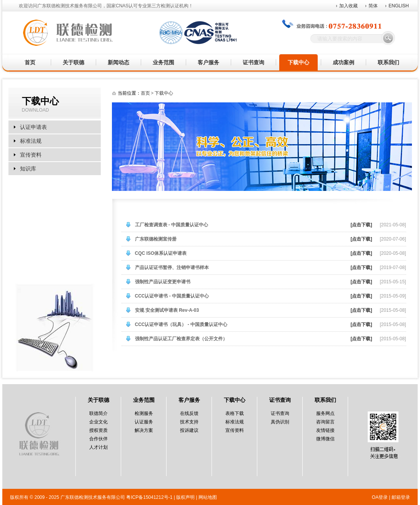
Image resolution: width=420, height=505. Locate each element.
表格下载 (235, 413)
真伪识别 (280, 422)
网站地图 (208, 497)
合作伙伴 (98, 439)
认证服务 (144, 422)
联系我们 (388, 62)
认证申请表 (33, 127)
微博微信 (325, 439)
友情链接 (325, 430)
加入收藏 (348, 6)
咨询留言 (325, 422)
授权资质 (98, 430)
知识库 (28, 169)
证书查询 (253, 62)
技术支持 (189, 422)
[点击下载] (361, 225)
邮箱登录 (401, 497)
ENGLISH (399, 6)
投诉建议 (189, 430)
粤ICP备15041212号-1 (149, 497)
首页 (30, 62)
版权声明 (185, 497)
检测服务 (144, 413)
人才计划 (98, 447)
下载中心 (298, 62)
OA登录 (380, 497)
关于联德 (73, 62)
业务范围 (163, 62)
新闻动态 (118, 62)
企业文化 (98, 422)
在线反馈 (189, 413)
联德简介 (98, 413)
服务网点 (325, 413)
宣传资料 (31, 155)
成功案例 (343, 62)
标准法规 (31, 141)
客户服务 (208, 62)
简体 (373, 6)
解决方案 (144, 430)
